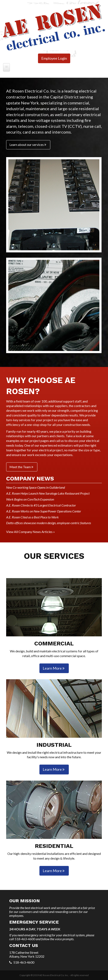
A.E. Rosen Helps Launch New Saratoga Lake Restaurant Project (48, 493)
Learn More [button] (54, 668)
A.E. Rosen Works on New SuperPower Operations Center (44, 511)
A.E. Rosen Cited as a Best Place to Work (32, 517)
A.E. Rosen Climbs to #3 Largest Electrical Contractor (41, 505)
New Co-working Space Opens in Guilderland (36, 487)
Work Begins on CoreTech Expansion (30, 499)
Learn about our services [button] (28, 145)
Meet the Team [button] (22, 467)
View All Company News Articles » (30, 532)
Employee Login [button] (54, 58)
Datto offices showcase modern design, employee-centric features (49, 523)
